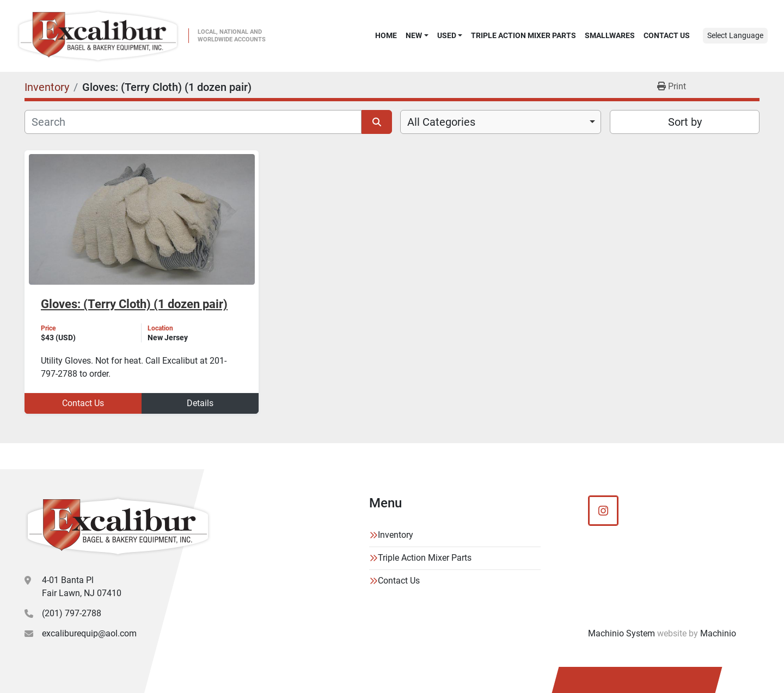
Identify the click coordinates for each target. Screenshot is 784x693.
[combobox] (501, 122)
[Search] (193, 122)
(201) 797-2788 (72, 613)
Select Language (735, 35)
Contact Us (667, 35)
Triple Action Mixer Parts (523, 35)
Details (200, 403)
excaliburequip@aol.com (89, 633)
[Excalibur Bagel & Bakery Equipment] (118, 526)
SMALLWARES (610, 35)
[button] (417, 35)
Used (447, 35)
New (414, 35)
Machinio (718, 633)
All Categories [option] (441, 122)
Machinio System (621, 633)
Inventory (396, 535)
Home (386, 35)
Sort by (685, 122)
